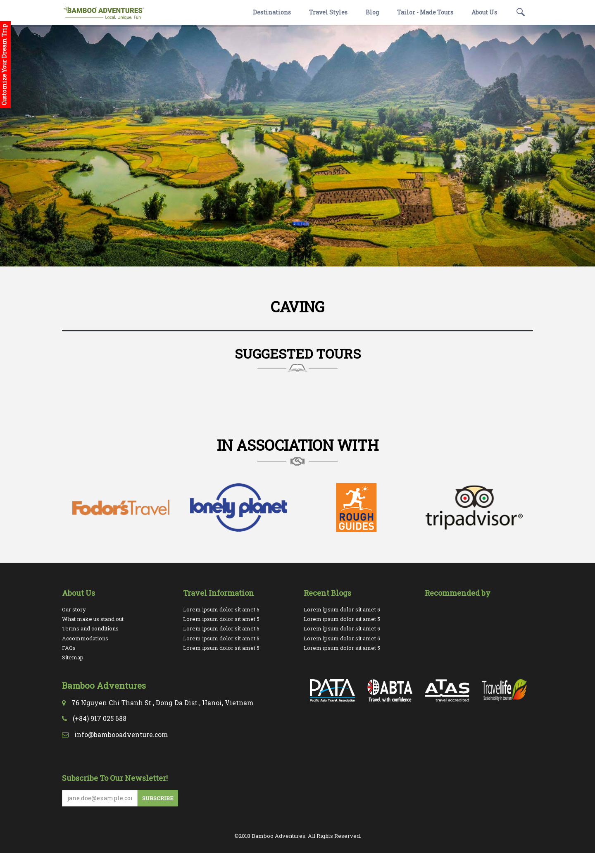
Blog (372, 12)
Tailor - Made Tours (425, 12)
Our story (74, 609)
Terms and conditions (90, 628)
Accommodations (85, 638)
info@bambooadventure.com (121, 735)
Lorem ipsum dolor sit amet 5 (221, 609)
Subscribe (158, 798)
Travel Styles (328, 12)
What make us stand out (93, 619)
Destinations (272, 12)
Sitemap (73, 657)
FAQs (69, 648)
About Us (484, 12)
